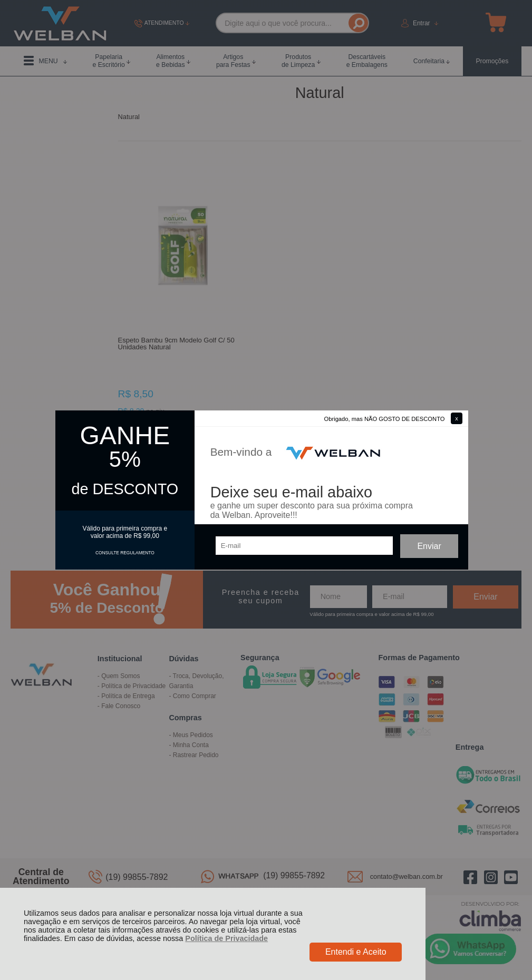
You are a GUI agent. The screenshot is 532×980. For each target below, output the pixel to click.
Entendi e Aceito (356, 952)
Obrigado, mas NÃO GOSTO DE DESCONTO (385, 419)
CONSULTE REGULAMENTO (125, 553)
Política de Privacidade (226, 938)
